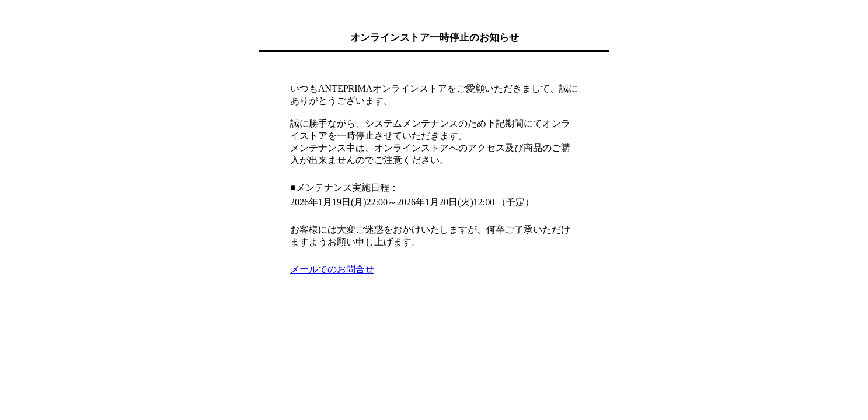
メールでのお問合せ (332, 269)
